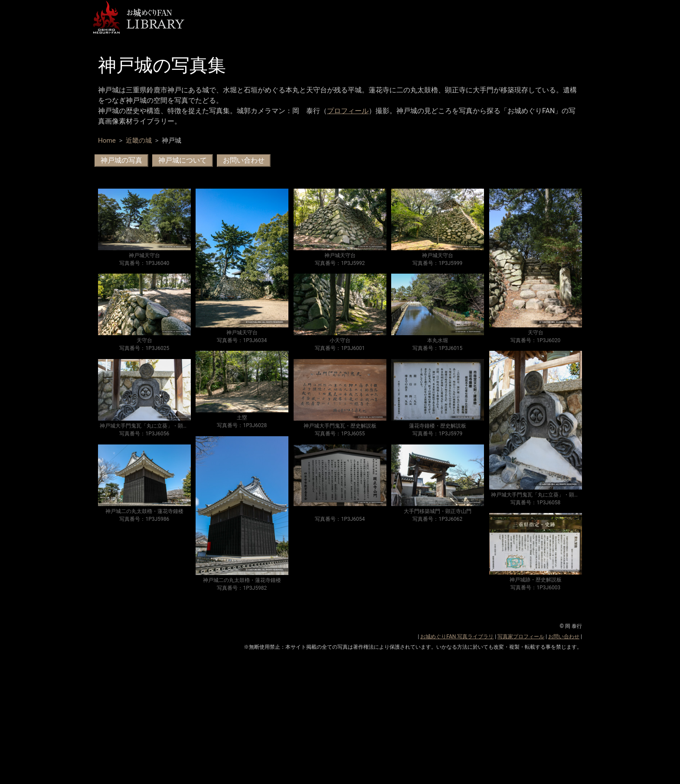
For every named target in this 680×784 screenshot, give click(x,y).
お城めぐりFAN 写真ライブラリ (457, 637)
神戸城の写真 (121, 160)
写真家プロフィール (521, 637)
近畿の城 (139, 140)
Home (107, 140)
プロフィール (348, 111)
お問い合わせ (244, 160)
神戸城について (183, 160)
